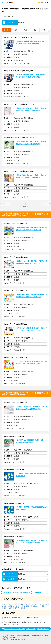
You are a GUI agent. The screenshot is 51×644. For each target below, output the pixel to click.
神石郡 (4, 608)
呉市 (3, 604)
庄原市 (47, 604)
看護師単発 (27, 593)
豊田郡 (17, 608)
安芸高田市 (27, 606)
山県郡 (23, 608)
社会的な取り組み (26, 636)
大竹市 (4, 606)
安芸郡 (42, 606)
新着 (16, 30)
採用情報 (34, 636)
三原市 (15, 604)
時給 (25, 30)
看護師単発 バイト (40, 593)
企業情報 (12, 636)
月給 (44, 30)
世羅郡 (10, 608)
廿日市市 (19, 606)
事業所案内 (18, 636)
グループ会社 (40, 636)
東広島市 (11, 606)
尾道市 (22, 604)
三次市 (40, 604)
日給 (35, 30)
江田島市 (35, 606)
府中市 (34, 604)
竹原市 (9, 604)
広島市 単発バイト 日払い (11, 593)
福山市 (28, 604)
